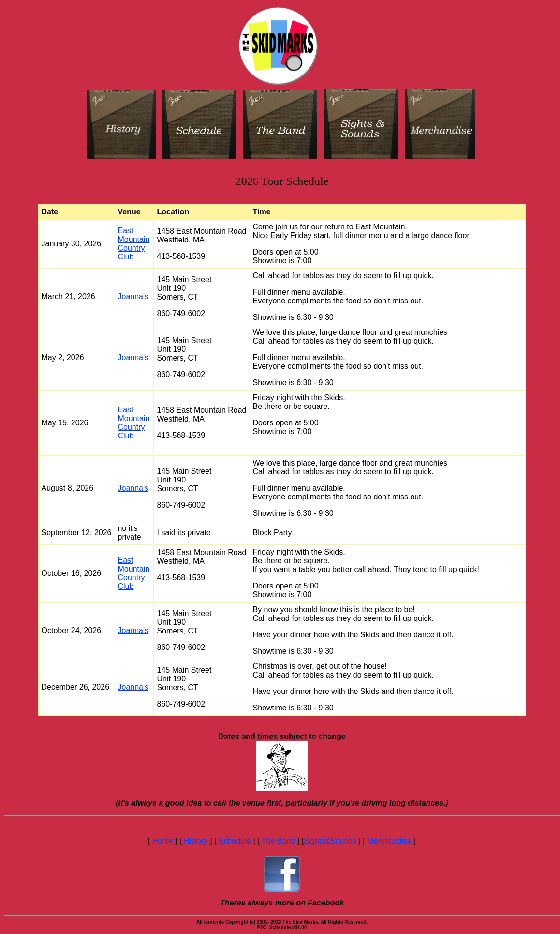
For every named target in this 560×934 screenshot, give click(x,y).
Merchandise (389, 841)
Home (163, 841)
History (196, 841)
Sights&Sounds (330, 841)
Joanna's (133, 296)
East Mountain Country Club (134, 244)
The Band (278, 841)
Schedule (235, 841)
